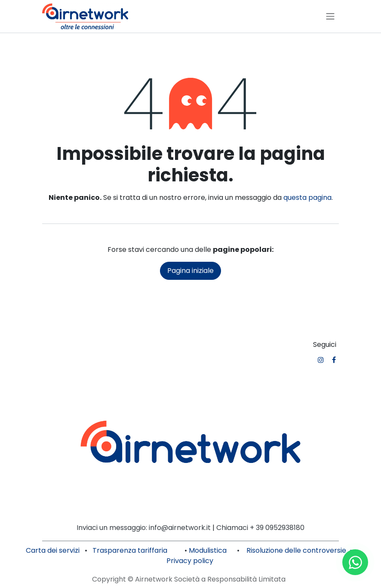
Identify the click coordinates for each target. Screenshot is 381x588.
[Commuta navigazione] (330, 17)
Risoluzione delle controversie (296, 550)
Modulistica (208, 550)
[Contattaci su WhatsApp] (355, 562)
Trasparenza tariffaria (131, 550)
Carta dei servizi (53, 550)
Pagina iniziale (190, 271)
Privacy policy (190, 561)
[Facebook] (334, 360)
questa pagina (307, 198)
